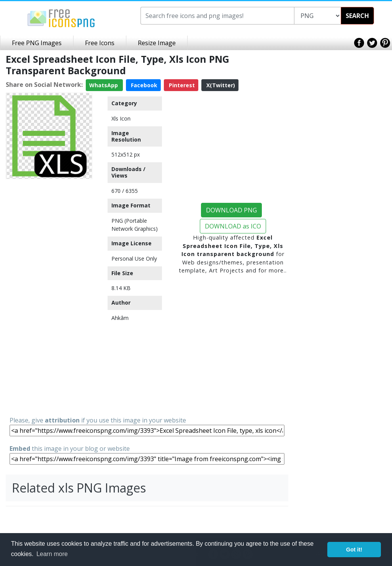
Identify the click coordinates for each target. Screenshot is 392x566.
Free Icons (100, 43)
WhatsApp (104, 85)
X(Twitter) (220, 85)
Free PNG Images (37, 43)
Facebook (143, 85)
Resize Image (157, 43)
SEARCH (357, 16)
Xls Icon (121, 118)
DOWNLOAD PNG (231, 210)
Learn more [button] (52, 554)
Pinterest (181, 85)
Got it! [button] (354, 550)
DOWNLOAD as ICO (233, 226)
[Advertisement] (49, 297)
